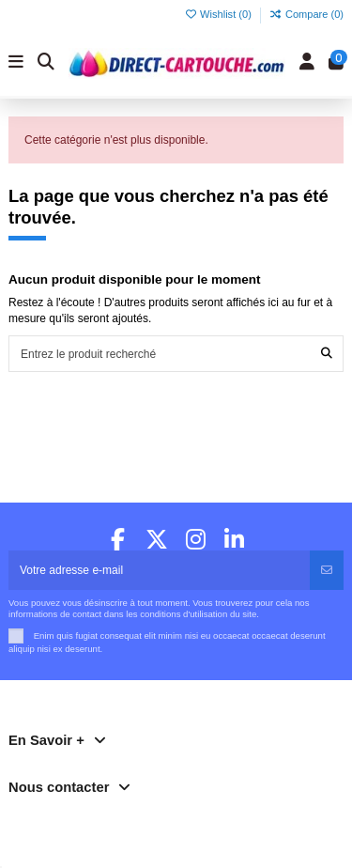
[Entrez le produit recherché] (327, 354)
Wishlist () (219, 14)
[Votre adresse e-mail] (160, 570)
